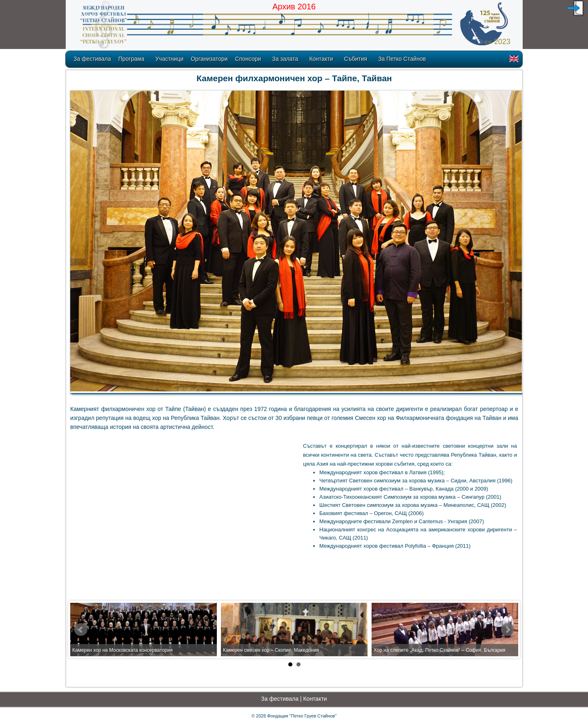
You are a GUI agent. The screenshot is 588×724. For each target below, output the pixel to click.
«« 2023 (497, 42)
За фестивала (92, 59)
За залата (285, 59)
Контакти (321, 59)
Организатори (209, 59)
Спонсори (248, 59)
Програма (131, 59)
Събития (356, 59)
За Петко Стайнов (402, 59)
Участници (169, 59)
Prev (81, 630)
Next (508, 630)
